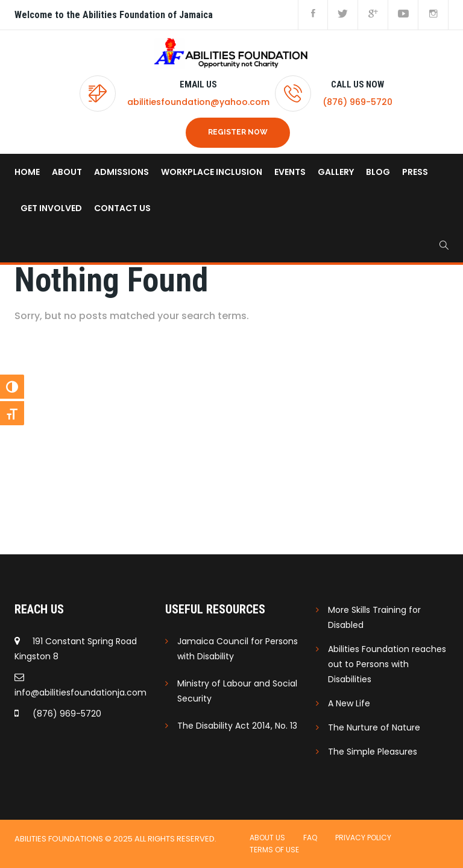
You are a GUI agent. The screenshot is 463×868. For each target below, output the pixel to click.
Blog (378, 172)
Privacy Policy (363, 838)
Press (415, 172)
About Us (267, 838)
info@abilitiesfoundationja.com (80, 692)
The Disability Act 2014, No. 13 (237, 726)
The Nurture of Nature (374, 727)
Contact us (122, 208)
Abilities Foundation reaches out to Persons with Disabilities (387, 664)
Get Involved (51, 208)
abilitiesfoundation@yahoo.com (198, 102)
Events (290, 172)
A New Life (349, 703)
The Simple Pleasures (373, 752)
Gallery (336, 172)
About (67, 172)
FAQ (310, 838)
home (27, 172)
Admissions (121, 172)
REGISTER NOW (238, 132)
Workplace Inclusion (212, 172)
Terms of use (274, 850)
